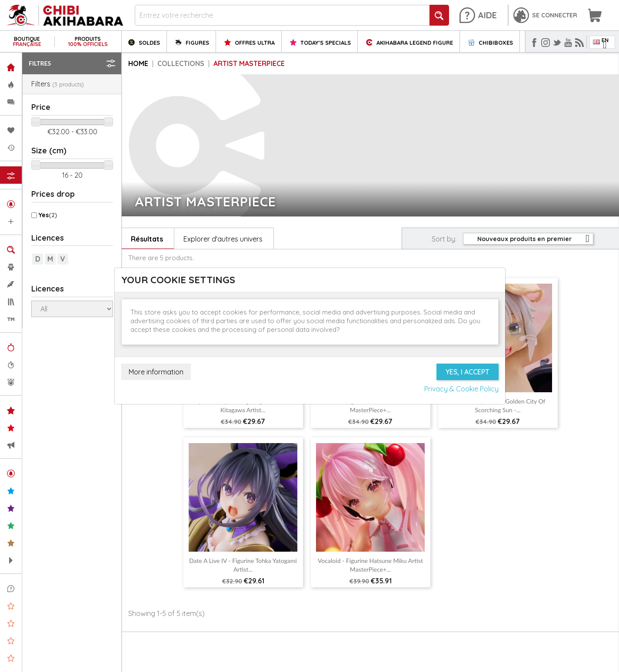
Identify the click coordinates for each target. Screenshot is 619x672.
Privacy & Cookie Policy (461, 389)
